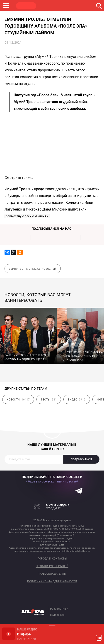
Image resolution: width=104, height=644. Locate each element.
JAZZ (69, 6)
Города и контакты (52, 559)
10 (99, 638)
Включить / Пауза (8, 634)
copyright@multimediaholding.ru (73, 551)
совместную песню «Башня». (27, 216)
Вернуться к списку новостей (33, 269)
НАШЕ (26, 6)
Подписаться (81, 459)
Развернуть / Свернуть (52, 626)
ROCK (48, 6)
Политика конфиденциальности (52, 582)
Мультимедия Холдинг (52, 507)
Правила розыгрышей (52, 566)
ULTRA (91, 6)
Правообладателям (52, 574)
